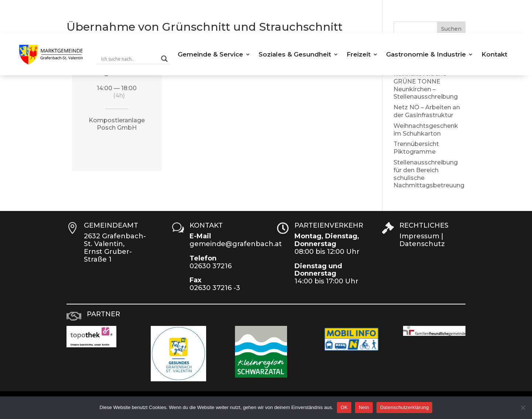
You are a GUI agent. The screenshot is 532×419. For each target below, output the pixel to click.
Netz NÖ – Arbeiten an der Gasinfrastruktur (427, 111)
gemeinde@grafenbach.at (236, 244)
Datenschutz (422, 244)
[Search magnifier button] (164, 59)
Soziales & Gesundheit (295, 54)
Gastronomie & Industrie (426, 54)
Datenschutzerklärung (404, 407)
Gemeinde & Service (210, 54)
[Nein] (523, 408)
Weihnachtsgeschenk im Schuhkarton (426, 130)
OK (344, 407)
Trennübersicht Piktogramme (416, 148)
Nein (364, 407)
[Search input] (129, 59)
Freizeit (359, 54)
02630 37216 (211, 266)
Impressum (419, 236)
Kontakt (494, 54)
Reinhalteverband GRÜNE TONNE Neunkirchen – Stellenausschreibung (426, 85)
